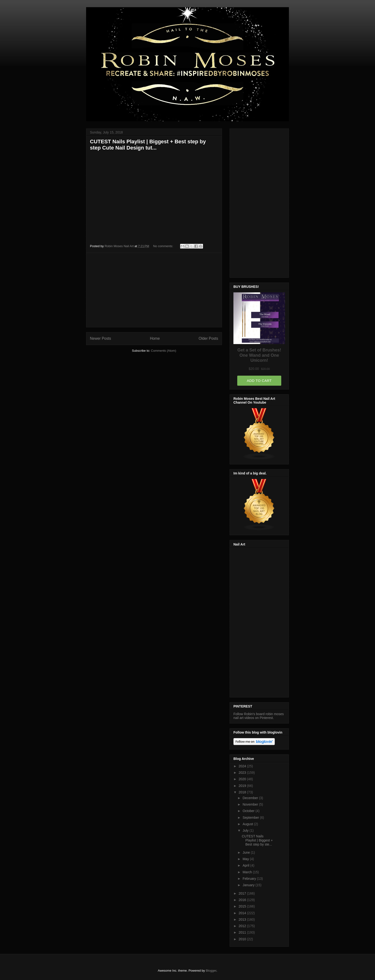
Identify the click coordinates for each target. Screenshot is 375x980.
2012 (243, 926)
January (249, 885)
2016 (243, 900)
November (251, 804)
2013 (243, 919)
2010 (243, 939)
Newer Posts (100, 338)
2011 (243, 932)
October (249, 811)
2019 (243, 786)
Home (155, 338)
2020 (243, 779)
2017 (243, 893)
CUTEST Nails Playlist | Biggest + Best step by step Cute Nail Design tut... (148, 145)
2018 (243, 792)
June (247, 852)
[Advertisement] (154, 290)
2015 (243, 906)
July (246, 830)
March (248, 872)
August (248, 824)
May (246, 859)
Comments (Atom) (163, 351)
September (251, 818)
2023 (243, 773)
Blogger (211, 971)
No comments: (163, 246)
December (251, 798)
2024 (243, 766)
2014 (243, 913)
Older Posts (208, 338)
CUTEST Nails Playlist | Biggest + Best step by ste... (257, 840)
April (246, 865)
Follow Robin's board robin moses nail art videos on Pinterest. (259, 716)
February (250, 879)
